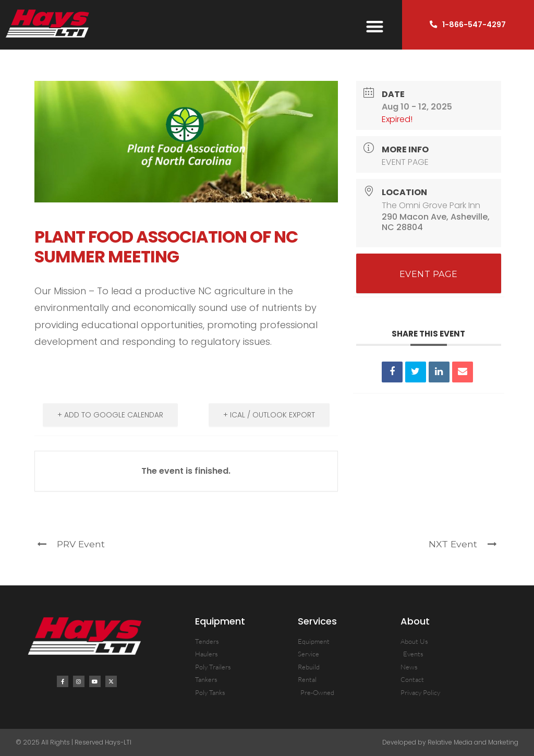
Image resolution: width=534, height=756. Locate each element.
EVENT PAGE (405, 162)
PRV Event (71, 544)
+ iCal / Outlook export (269, 415)
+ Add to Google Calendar (110, 415)
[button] (375, 27)
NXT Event (463, 544)
